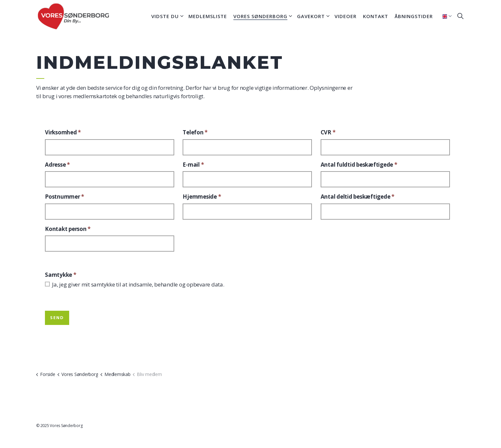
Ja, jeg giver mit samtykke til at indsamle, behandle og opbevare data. (138, 284)
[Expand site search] (460, 16)
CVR (328, 132)
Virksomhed (63, 132)
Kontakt (376, 16)
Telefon (195, 132)
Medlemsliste (208, 16)
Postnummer (64, 197)
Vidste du (165, 16)
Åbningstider (414, 16)
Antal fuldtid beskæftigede (359, 165)
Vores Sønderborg (260, 16)
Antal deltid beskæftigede (357, 197)
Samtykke (61, 275)
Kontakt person (68, 229)
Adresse (57, 165)
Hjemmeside (202, 197)
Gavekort (311, 16)
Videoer (346, 16)
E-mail (193, 165)
